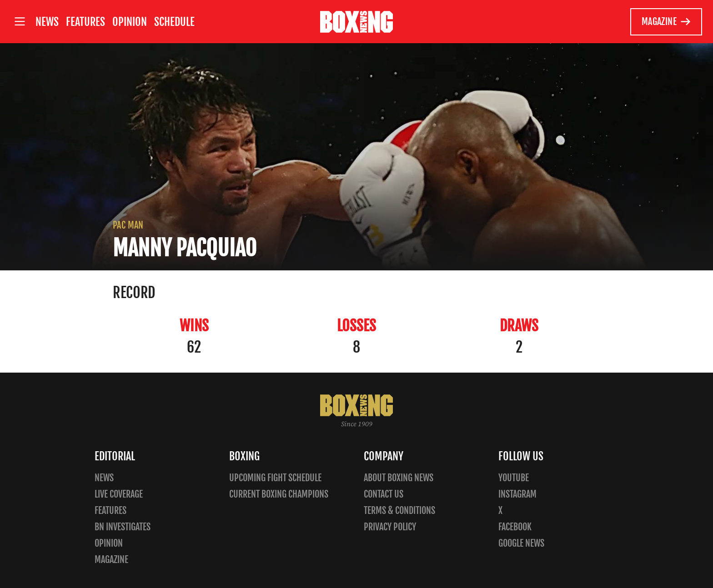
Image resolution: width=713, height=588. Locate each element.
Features (85, 22)
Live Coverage (119, 494)
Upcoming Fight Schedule (275, 478)
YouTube (514, 478)
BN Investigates (123, 527)
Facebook (515, 527)
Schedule (174, 22)
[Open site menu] (20, 22)
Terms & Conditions (399, 511)
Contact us (384, 494)
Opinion (130, 22)
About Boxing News (399, 478)
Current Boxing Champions (279, 494)
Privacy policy (390, 527)
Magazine (666, 22)
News (47, 22)
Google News (521, 543)
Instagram (517, 494)
